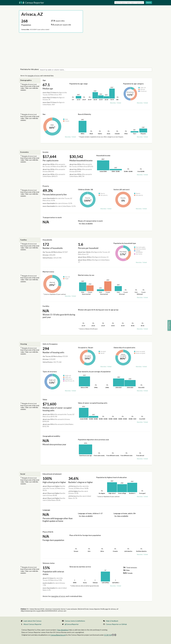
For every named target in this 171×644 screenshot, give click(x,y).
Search (149, 2)
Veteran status (49, 563)
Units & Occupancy (50, 344)
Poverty (46, 186)
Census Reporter (32, 3)
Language (46, 510)
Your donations (63, 630)
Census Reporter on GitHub (116, 624)
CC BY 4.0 (110, 635)
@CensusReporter (72, 624)
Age (44, 80)
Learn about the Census (32, 621)
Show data (113, 103)
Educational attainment (52, 474)
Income (45, 152)
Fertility (46, 306)
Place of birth (48, 532)
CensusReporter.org (58, 635)
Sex (44, 114)
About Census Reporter (32, 624)
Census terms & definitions (75, 621)
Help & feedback (112, 621)
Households (47, 240)
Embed (119, 103)
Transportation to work (52, 217)
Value (45, 399)
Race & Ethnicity (84, 114)
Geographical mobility (51, 436)
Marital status (48, 272)
